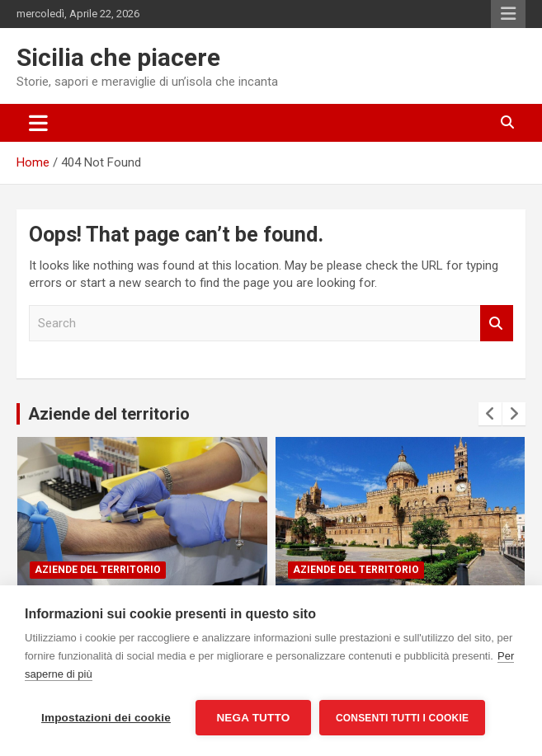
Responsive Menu (508, 14)
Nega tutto (253, 718)
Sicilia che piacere (118, 57)
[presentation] (490, 414)
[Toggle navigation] (38, 123)
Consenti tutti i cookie (402, 718)
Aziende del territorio (109, 414)
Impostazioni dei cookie (106, 718)
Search (497, 324)
